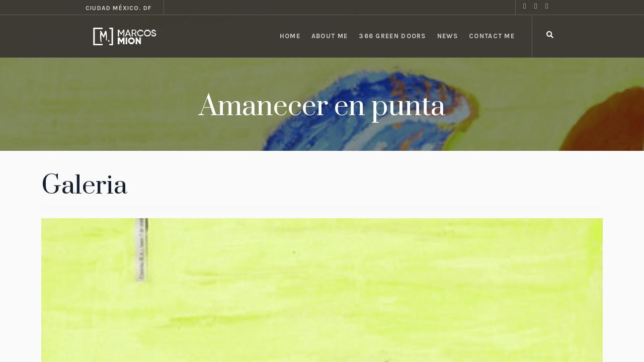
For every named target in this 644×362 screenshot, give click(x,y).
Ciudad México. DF (118, 8)
